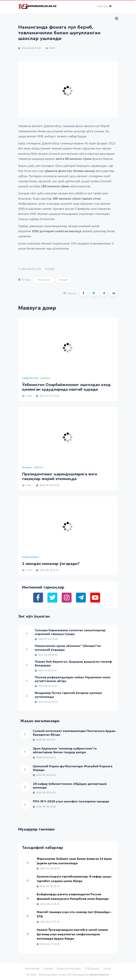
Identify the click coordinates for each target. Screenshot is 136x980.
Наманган (44, 280)
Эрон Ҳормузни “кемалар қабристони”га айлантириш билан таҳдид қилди (65, 750)
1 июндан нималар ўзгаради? (51, 564)
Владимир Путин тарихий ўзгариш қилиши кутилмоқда (68, 695)
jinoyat (63, 280)
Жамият (48, 969)
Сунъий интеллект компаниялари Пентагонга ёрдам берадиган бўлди (74, 733)
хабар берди (77, 136)
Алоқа (107, 969)
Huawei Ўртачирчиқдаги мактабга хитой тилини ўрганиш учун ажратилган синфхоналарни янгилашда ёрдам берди (72, 934)
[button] (104, 6)
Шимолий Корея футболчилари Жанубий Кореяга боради (73, 768)
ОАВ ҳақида (92, 969)
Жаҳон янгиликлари (69, 969)
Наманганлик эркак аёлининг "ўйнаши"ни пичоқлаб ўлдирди (68, 648)
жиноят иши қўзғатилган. (52, 249)
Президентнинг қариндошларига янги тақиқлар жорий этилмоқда (60, 476)
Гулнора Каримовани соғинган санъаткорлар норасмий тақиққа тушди (70, 632)
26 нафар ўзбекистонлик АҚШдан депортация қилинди (70, 786)
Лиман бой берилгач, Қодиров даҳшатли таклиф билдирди (73, 664)
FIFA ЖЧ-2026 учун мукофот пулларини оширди (71, 801)
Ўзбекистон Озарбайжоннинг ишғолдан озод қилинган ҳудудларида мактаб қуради (66, 387)
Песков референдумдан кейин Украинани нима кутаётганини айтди (72, 679)
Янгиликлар (32, 969)
